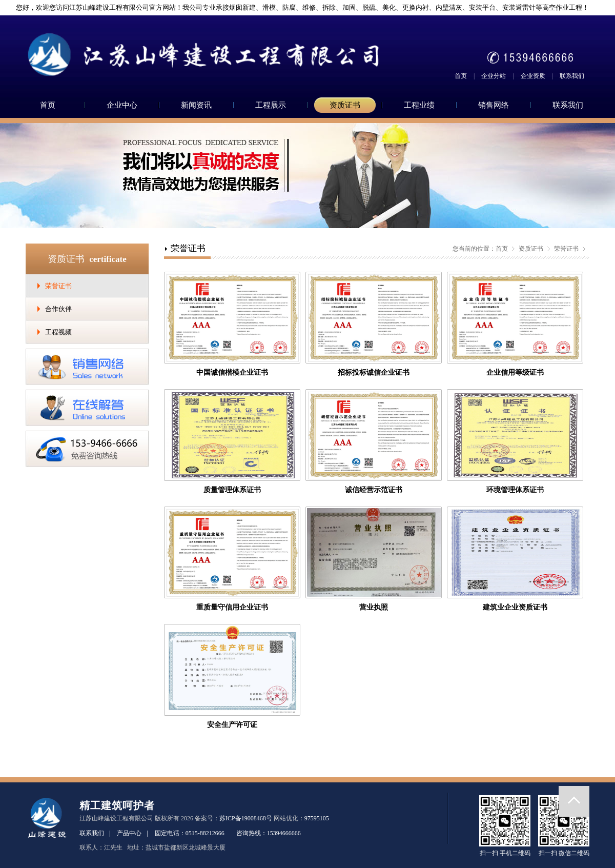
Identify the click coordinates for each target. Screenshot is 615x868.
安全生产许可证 (232, 725)
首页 (461, 76)
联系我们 (572, 76)
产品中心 (129, 833)
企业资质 (533, 76)
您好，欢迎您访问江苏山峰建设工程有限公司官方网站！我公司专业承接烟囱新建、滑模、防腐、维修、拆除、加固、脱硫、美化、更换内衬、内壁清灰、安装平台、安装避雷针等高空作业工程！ (298, 7)
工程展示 (271, 105)
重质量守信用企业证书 (232, 607)
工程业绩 (419, 105)
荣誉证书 (58, 286)
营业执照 (374, 607)
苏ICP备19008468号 (246, 818)
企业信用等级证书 (515, 372)
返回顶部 (574, 801)
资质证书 (345, 105)
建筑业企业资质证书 (515, 607)
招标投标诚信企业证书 (374, 372)
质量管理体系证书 (232, 490)
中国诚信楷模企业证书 (232, 372)
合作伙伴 (58, 309)
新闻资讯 (196, 105)
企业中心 (122, 105)
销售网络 (494, 105)
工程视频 (58, 332)
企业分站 (494, 76)
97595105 (317, 818)
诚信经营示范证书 (374, 490)
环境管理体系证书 (515, 490)
